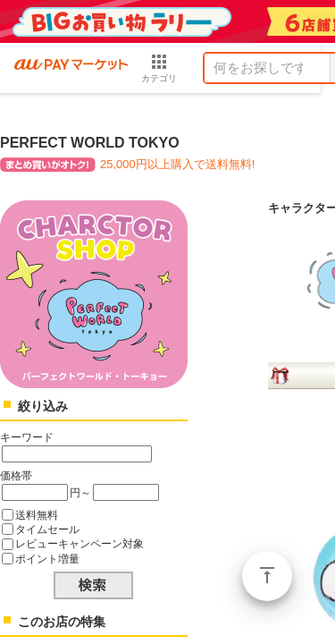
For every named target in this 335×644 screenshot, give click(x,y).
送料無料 (37, 515)
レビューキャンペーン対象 (80, 543)
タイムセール (47, 529)
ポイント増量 (47, 559)
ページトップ (267, 576)
